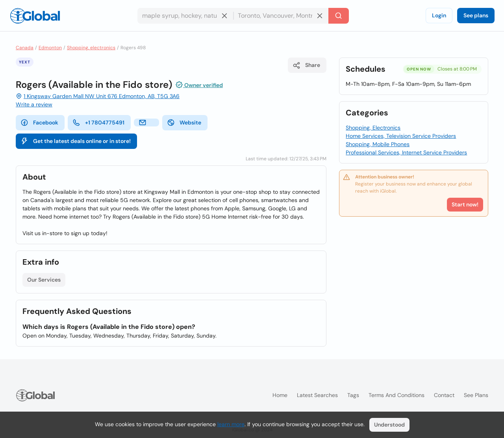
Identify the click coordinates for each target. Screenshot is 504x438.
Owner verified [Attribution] (199, 85)
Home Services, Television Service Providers (401, 136)
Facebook (39, 122)
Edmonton (50, 48)
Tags (353, 395)
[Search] (339, 16)
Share (306, 65)
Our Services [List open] (44, 280)
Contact (444, 395)
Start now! (465, 204)
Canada (25, 48)
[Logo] (35, 16)
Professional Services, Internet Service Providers (406, 152)
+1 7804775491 (98, 122)
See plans (476, 15)
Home (280, 395)
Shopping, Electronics (373, 128)
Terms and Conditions (397, 395)
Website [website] (184, 122)
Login (439, 15)
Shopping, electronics (91, 48)
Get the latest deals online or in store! (76, 141)
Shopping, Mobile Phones (378, 144)
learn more (231, 424)
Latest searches (317, 395)
